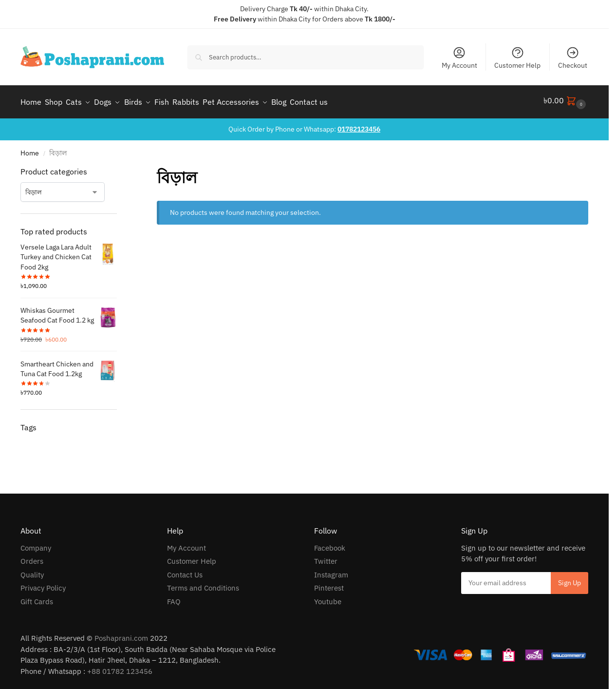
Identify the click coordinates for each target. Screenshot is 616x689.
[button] (566, 100)
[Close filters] (120, 169)
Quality (32, 571)
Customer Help (517, 58)
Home (30, 150)
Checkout (573, 58)
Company (36, 545)
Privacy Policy (43, 584)
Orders (32, 558)
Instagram (331, 571)
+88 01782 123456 (120, 668)
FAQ (174, 598)
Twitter (326, 558)
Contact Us (185, 571)
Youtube (328, 598)
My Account (459, 58)
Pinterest (329, 584)
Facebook (330, 545)
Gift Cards (37, 598)
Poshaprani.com (121, 635)
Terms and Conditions (203, 584)
